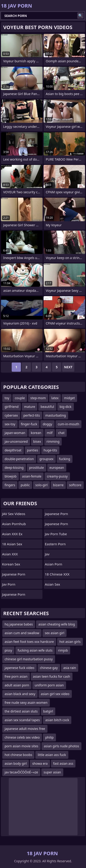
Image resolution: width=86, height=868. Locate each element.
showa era (40, 763)
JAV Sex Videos (14, 514)
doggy (47, 424)
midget (69, 398)
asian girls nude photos (61, 746)
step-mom (38, 398)
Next (68, 367)
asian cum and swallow (22, 633)
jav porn (9, 584)
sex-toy (10, 424)
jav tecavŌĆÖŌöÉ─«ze (21, 772)
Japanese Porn (14, 574)
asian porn (54, 564)
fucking (65, 459)
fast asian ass (63, 763)
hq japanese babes (19, 624)
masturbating (56, 415)
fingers (10, 485)
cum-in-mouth (69, 424)
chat (61, 433)
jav (47, 554)
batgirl (48, 711)
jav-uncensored (16, 441)
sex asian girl (54, 633)
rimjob (63, 650)
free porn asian (16, 676)
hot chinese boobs (18, 755)
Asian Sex (53, 584)
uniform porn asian (49, 685)
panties (33, 450)
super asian (52, 772)
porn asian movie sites (21, 746)
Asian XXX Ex (12, 534)
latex (55, 398)
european (57, 468)
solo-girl (41, 485)
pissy (8, 650)
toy (7, 398)
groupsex (47, 459)
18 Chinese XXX (57, 574)
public (25, 485)
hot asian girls (70, 642)
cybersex (11, 415)
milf (50, 433)
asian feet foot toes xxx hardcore (29, 642)
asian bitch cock (57, 720)
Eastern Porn (55, 544)
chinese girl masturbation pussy (29, 659)
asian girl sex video (55, 694)
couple (20, 398)
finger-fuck (29, 424)
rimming (53, 441)
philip (49, 737)
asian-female (32, 476)
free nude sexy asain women (26, 703)
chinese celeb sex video (22, 737)
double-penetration (19, 459)
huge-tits (50, 450)
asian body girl (16, 763)
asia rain (70, 668)
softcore (75, 485)
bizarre (58, 485)
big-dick (66, 407)
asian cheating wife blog (57, 624)
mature (30, 407)
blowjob (11, 476)
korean (36, 433)
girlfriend (12, 407)
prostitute (37, 468)
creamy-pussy (57, 476)
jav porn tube (56, 534)
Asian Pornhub (14, 524)
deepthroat (13, 450)
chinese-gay (49, 668)
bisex (37, 441)
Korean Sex (11, 564)
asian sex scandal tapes (22, 720)
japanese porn (57, 514)
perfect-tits (32, 415)
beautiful (47, 407)
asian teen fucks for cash (52, 676)
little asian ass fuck (52, 755)
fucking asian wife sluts (35, 650)
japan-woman (15, 433)
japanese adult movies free (25, 729)
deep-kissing (14, 468)
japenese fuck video (19, 668)
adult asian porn (17, 685)
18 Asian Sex (12, 544)
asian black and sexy (20, 694)
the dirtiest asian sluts (21, 711)
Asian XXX (10, 554)
